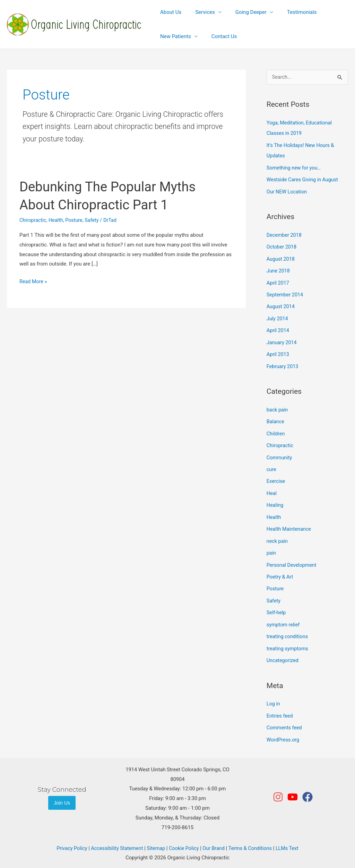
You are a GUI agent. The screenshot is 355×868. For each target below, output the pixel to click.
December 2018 (285, 234)
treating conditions (288, 628)
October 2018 (282, 245)
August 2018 (281, 257)
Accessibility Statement (115, 838)
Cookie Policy (184, 838)
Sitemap (155, 838)
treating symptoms (288, 640)
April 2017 (278, 280)
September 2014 (286, 292)
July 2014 (278, 315)
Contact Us (219, 36)
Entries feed (280, 706)
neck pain (278, 534)
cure (272, 464)
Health (57, 220)
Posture (76, 220)
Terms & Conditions (253, 838)
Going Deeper (242, 12)
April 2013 (278, 351)
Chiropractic (33, 220)
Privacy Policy (68, 838)
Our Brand (215, 838)
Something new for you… (295, 167)
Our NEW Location (288, 191)
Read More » (34, 281)
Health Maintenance (290, 522)
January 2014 (282, 339)
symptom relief (284, 616)
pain (272, 546)
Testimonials (290, 12)
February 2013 (283, 362)
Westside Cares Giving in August (304, 179)
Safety (95, 220)
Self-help (277, 605)
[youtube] (294, 787)
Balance (276, 417)
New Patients (174, 36)
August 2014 (281, 304)
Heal (272, 487)
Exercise (276, 476)
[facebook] (308, 787)
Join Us (62, 792)
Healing (275, 499)
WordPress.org (284, 729)
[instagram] (280, 787)
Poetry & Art (280, 569)
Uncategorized (283, 651)
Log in (274, 694)
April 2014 (278, 327)
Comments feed (285, 718)
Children (276, 429)
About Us (169, 12)
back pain (278, 406)
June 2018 (279, 269)
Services (200, 12)
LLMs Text (291, 838)
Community (280, 452)
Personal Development (293, 558)
